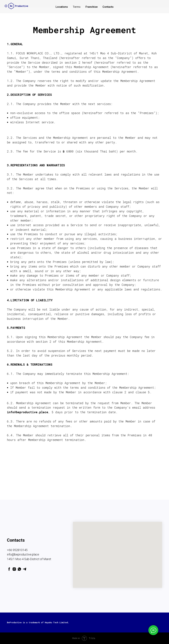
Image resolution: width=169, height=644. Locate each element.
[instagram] (14, 569)
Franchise (92, 7)
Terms (77, 7)
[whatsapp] (19, 569)
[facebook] (9, 569)
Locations (62, 7)
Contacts (108, 7)
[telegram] (25, 569)
